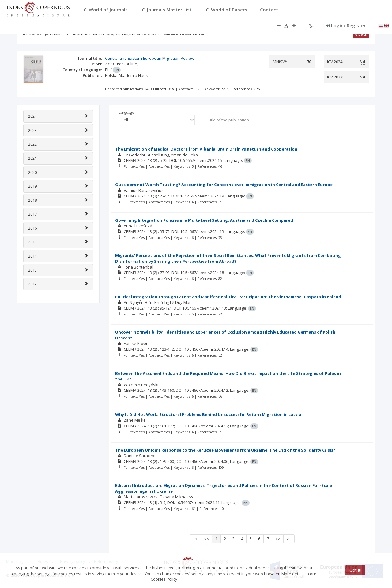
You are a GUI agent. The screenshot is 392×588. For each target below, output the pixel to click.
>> (278, 539)
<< (206, 539)
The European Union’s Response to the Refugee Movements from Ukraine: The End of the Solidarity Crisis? (225, 450)
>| (289, 539)
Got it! (355, 570)
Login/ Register (346, 25)
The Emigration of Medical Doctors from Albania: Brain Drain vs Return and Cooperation (206, 149)
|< (195, 539)
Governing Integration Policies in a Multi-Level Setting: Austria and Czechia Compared (204, 220)
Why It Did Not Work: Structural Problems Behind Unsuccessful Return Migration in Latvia (208, 414)
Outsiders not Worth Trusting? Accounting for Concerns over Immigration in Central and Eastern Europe (224, 185)
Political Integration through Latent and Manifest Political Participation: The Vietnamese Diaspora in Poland (228, 297)
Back (361, 34)
